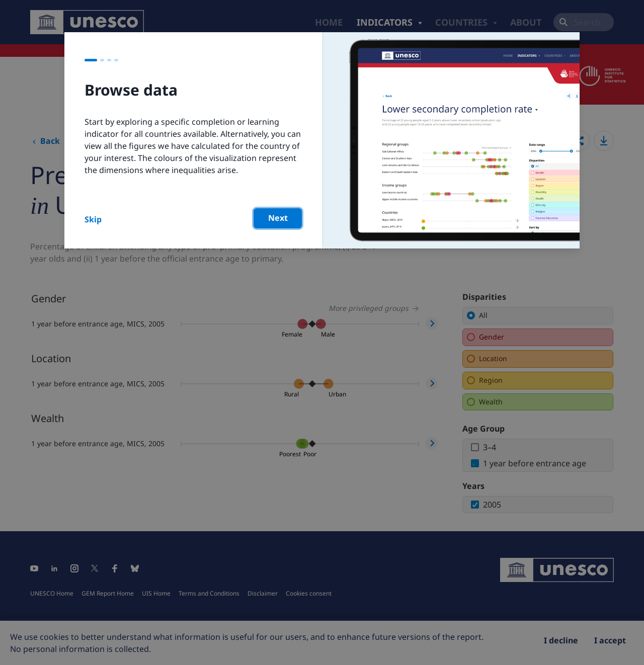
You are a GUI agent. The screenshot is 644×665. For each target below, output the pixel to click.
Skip (93, 219)
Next (278, 218)
